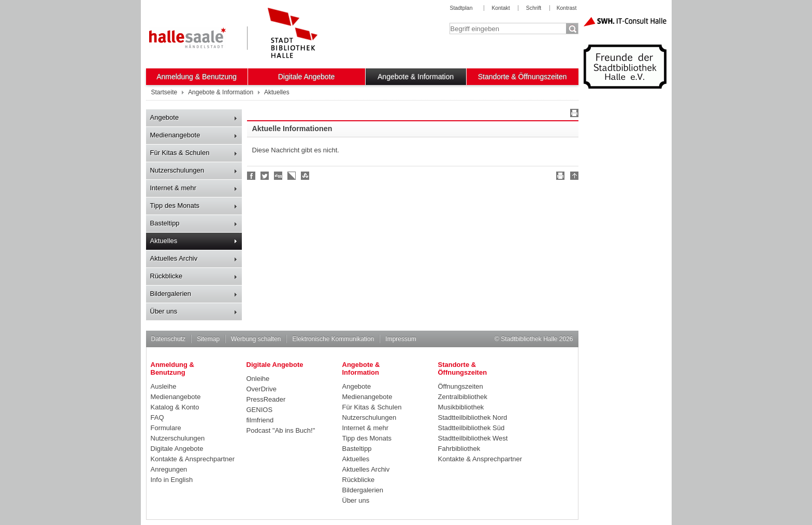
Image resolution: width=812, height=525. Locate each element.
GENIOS (260, 410)
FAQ (157, 417)
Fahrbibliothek (459, 449)
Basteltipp (165, 223)
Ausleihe (164, 386)
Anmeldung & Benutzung (197, 77)
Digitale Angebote (307, 77)
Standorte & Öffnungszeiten (523, 77)
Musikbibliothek (461, 407)
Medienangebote (175, 135)
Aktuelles (164, 241)
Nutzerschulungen (177, 170)
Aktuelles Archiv (174, 258)
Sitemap (208, 339)
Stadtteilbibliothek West (473, 438)
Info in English (172, 480)
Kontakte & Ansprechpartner (193, 459)
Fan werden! (252, 176)
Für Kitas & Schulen (180, 153)
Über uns (164, 311)
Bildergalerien (171, 294)
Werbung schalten (256, 339)
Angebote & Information (416, 77)
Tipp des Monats (175, 205)
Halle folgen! (265, 176)
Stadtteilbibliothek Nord (473, 417)
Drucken (573, 115)
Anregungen (169, 469)
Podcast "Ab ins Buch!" (281, 430)
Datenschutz (169, 339)
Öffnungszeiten (461, 386)
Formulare (166, 428)
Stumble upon (306, 176)
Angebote (165, 117)
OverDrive (262, 389)
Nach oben (573, 177)
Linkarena (292, 176)
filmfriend (260, 420)
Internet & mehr (173, 188)
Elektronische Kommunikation (333, 339)
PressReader (266, 399)
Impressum (401, 339)
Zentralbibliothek (463, 397)
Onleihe (258, 379)
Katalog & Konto (175, 407)
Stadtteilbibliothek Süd (472, 428)
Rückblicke (166, 276)
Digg (279, 176)
